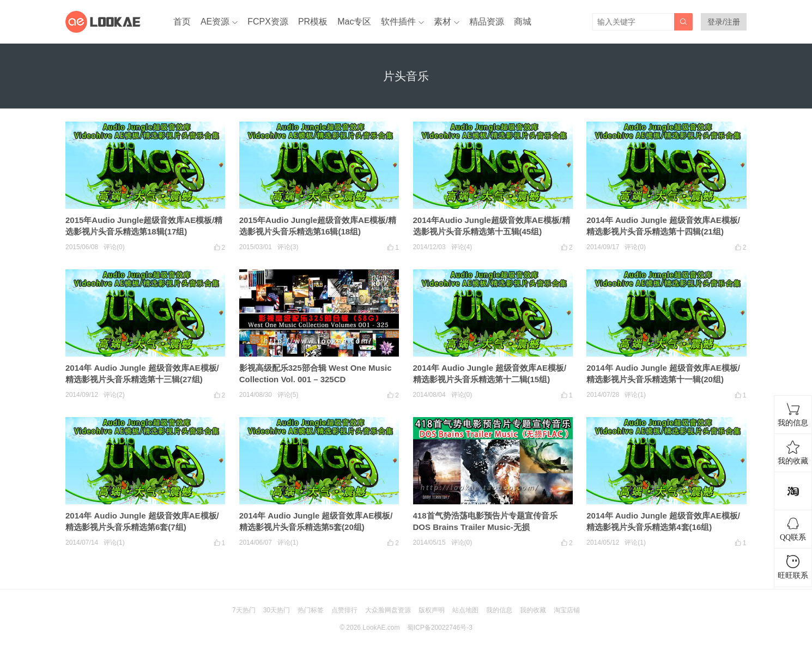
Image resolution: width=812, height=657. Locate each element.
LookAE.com (381, 628)
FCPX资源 (268, 22)
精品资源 (487, 22)
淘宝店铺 (567, 610)
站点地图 (465, 610)
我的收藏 (533, 610)
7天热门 (244, 610)
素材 (443, 22)
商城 (523, 22)
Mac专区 (354, 22)
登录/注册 (724, 22)
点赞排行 (344, 610)
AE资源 (215, 22)
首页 (182, 22)
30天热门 (277, 610)
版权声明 (432, 610)
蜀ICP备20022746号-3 (440, 628)
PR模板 (313, 22)
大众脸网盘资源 (388, 610)
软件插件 (398, 22)
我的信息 (499, 610)
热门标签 (311, 610)
